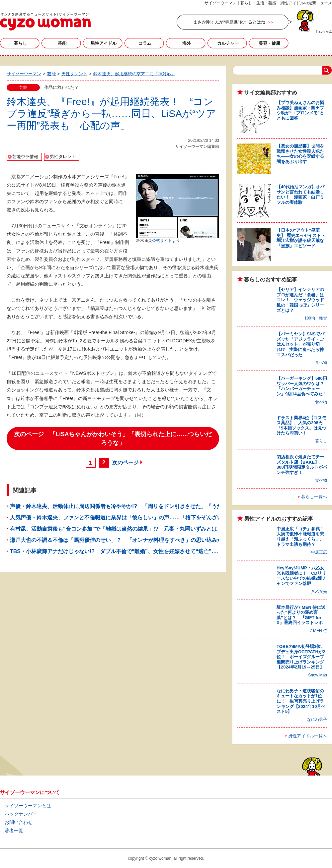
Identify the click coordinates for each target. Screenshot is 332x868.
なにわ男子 (317, 720)
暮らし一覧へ (314, 497)
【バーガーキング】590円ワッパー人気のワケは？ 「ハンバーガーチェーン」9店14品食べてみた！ (302, 386)
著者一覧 (14, 831)
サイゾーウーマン (45, 22)
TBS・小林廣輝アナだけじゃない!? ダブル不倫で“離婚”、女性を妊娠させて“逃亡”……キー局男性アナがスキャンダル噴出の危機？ (169, 551)
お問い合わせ (19, 822)
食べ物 (321, 363)
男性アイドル (104, 43)
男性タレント (63, 157)
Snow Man (318, 675)
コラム (145, 43)
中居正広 (319, 552)
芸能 (62, 43)
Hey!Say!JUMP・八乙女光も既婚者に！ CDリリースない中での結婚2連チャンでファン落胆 (301, 576)
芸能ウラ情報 (25, 157)
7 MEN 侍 (318, 631)
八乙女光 (319, 592)
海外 (187, 43)
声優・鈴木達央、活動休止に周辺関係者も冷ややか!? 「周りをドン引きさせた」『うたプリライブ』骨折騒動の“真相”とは (159, 506)
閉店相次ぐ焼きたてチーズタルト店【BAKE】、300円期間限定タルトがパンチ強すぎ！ (302, 465)
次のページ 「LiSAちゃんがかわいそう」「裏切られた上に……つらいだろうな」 (113, 438)
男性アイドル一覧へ (308, 736)
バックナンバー (21, 814)
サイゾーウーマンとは (28, 806)
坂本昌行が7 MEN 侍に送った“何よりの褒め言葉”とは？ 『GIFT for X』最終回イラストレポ (301, 615)
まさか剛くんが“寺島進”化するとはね (229, 22)
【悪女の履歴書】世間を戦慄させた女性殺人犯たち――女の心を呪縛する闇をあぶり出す (300, 154)
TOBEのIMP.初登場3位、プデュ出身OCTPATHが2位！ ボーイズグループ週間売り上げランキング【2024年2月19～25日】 (301, 657)
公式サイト (162, 241)
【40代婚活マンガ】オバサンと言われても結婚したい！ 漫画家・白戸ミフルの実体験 (300, 195)
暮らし (20, 43)
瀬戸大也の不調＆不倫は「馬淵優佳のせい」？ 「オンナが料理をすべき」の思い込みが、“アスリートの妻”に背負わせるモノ (161, 540)
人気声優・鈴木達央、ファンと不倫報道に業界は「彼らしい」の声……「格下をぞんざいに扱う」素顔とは (137, 518)
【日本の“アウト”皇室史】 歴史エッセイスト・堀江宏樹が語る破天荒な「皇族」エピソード (301, 238)
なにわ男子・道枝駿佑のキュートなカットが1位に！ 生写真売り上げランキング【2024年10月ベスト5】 (301, 701)
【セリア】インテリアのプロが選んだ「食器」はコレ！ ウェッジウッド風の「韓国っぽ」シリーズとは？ (300, 300)
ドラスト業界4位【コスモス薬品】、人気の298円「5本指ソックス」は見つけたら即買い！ (301, 426)
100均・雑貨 (316, 318)
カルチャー (228, 43)
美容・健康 (269, 43)
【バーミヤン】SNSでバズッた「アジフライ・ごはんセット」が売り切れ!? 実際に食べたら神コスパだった (300, 344)
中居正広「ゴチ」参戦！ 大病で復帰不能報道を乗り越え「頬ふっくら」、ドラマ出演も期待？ (302, 537)
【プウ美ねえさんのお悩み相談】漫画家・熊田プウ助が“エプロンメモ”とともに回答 (300, 110)
